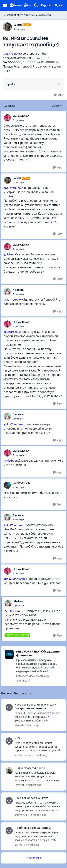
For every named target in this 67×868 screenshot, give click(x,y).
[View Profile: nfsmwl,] (9, 707)
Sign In (59, 5)
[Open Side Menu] (5, 5)
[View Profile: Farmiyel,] (9, 771)
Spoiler (11, 84)
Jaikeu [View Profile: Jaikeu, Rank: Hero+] (18, 25)
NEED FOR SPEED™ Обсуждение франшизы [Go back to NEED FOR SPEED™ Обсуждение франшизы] (27, 15)
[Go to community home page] (16, 5)
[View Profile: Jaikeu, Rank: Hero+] (7, 27)
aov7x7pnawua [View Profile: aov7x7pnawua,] (23, 755)
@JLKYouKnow (12, 54)
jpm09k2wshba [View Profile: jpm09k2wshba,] (22, 483)
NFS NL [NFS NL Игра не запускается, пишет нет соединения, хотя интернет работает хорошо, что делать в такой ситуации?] (19, 738)
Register (46, 5)
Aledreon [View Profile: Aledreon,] (18, 290)
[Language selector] (27, 5)
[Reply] (59, 95)
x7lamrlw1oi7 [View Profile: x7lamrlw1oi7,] (22, 815)
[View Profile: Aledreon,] (7, 292)
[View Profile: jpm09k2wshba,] (7, 485)
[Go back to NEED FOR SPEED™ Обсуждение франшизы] (39, 654)
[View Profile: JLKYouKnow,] (7, 118)
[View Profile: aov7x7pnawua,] (9, 741)
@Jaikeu (9, 254)
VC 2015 (24, 218)
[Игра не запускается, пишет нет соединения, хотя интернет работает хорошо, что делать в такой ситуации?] (38, 747)
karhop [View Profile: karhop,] (18, 845)
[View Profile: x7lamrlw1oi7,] (9, 801)
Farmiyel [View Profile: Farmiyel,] (19, 785)
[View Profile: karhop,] (9, 831)
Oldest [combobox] (57, 106)
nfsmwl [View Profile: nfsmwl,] (19, 725)
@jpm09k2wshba (15, 579)
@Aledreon (11, 332)
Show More (34, 858)
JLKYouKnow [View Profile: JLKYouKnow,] (21, 116)
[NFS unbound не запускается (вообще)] (22, 29)
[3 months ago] (32, 725)
